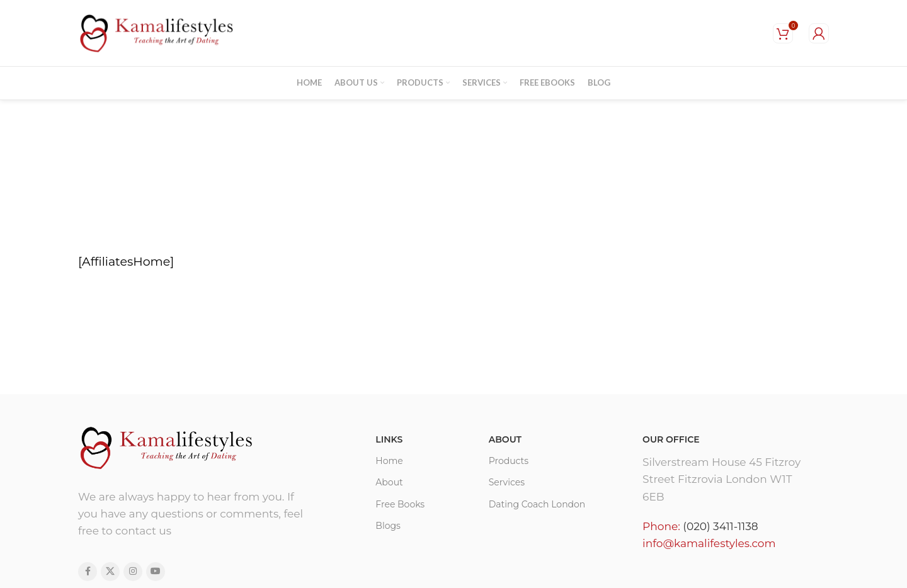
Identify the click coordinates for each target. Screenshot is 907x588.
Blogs (388, 526)
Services (507, 482)
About (389, 482)
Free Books (400, 504)
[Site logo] (157, 32)
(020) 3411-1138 (720, 526)
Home (389, 461)
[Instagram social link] (133, 572)
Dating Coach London (537, 504)
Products (509, 461)
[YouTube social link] (156, 572)
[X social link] (110, 572)
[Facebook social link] (88, 572)
